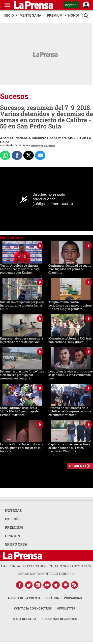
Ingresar (71, 5)
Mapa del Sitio (24, 619)
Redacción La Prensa (43, 146)
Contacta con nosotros (33, 609)
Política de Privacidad (64, 598)
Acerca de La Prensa (24, 598)
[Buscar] (86, 15)
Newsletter (66, 609)
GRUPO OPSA (16, 544)
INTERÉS (13, 519)
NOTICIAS (13, 510)
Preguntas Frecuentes (59, 619)
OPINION (13, 536)
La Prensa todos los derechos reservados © (47, 566)
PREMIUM (14, 527)
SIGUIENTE (78, 466)
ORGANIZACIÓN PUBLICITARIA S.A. (47, 574)
